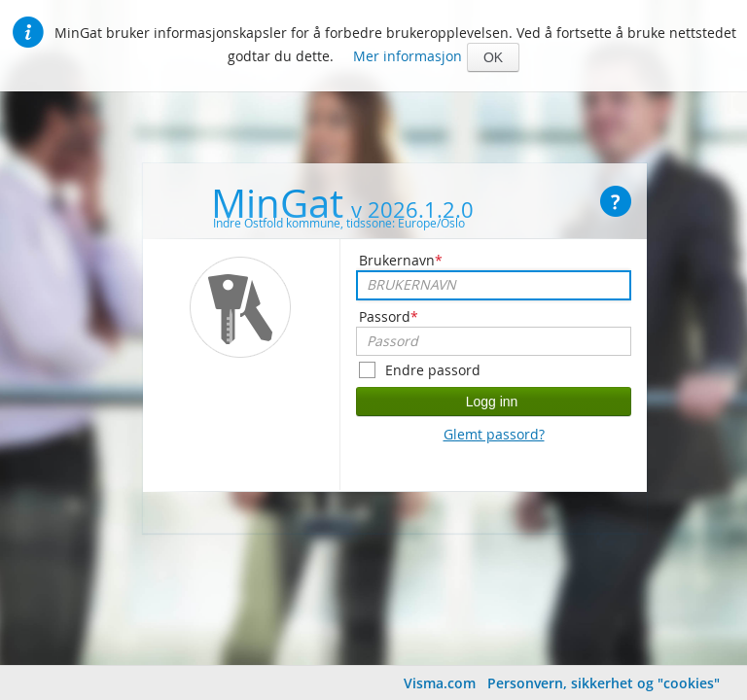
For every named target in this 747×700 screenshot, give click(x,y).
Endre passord (433, 370)
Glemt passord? (494, 434)
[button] (493, 57)
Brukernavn (401, 260)
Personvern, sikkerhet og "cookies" (604, 683)
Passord (389, 316)
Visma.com (440, 683)
